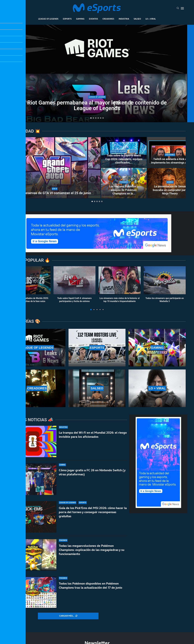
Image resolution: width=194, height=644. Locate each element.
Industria (124, 19)
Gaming (80, 19)
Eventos (93, 19)
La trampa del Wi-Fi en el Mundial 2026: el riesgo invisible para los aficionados (93, 435)
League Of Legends (48, 19)
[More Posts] (68, 616)
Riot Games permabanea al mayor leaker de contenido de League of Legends (97, 105)
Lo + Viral (151, 19)
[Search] (178, 8)
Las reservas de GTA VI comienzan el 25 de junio (54, 193)
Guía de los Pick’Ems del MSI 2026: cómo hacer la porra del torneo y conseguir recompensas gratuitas (93, 516)
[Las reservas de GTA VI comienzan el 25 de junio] (55, 168)
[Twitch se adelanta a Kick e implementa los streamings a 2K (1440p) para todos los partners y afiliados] (170, 152)
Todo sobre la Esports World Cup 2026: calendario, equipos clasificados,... (124, 159)
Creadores (108, 19)
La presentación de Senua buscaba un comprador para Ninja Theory (170, 190)
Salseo (137, 19)
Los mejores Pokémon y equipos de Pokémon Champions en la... (124, 190)
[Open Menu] (182, 8)
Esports (67, 19)
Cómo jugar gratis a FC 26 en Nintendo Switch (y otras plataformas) (92, 473)
